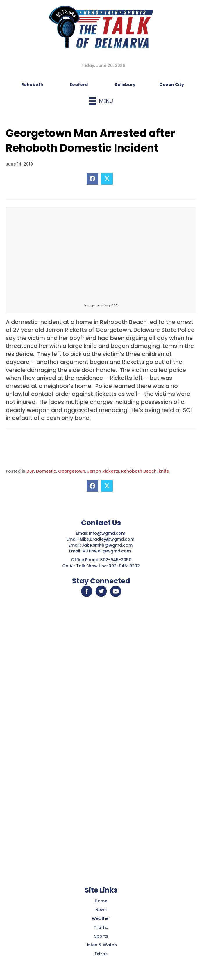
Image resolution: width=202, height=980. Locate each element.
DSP (30, 471)
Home (101, 901)
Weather (101, 918)
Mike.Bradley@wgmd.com (107, 539)
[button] (87, 591)
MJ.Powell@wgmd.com (108, 551)
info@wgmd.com (108, 533)
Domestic (46, 471)
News (101, 910)
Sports (101, 936)
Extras (101, 954)
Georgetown (72, 471)
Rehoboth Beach (139, 471)
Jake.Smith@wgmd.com (108, 545)
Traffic (101, 927)
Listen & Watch (101, 945)
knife (164, 471)
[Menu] (101, 101)
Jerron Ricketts (103, 471)
